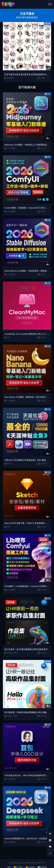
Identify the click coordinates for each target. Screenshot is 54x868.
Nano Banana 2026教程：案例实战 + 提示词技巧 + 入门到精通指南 (27, 397)
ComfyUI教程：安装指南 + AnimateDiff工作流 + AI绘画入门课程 (27, 208)
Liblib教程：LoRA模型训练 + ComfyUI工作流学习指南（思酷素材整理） (27, 586)
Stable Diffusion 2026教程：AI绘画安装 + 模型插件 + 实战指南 (27, 271)
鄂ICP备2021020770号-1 (37, 863)
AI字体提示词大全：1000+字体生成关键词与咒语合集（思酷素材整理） (27, 775)
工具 (8, 338)
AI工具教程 (11, 148)
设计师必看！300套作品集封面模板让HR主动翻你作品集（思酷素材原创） (27, 712)
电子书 (9, 464)
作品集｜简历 (12, 653)
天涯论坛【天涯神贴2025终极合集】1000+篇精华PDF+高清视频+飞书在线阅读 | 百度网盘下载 (27, 460)
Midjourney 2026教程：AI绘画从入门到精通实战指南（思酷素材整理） (27, 145)
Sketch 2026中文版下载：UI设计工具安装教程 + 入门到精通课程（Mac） (27, 523)
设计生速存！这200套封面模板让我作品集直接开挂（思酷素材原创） (27, 649)
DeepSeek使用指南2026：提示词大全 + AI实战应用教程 (27, 839)
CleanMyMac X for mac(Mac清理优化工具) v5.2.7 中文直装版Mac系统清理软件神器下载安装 (27, 334)
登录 (50, 4)
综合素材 (10, 78)
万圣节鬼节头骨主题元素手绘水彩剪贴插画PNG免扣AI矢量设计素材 (27, 75)
